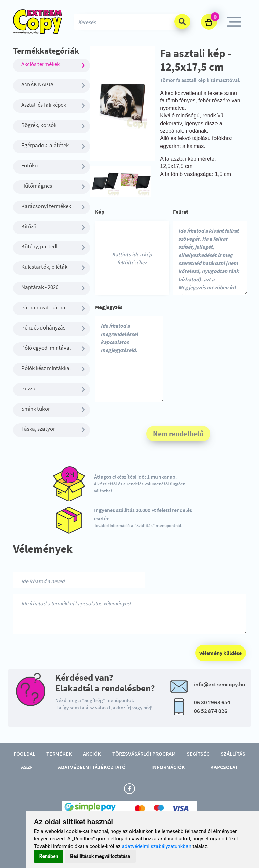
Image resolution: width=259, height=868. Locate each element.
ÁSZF (27, 767)
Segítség (198, 754)
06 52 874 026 (211, 711)
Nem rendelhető (178, 434)
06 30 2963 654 (212, 702)
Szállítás (233, 754)
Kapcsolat (224, 767)
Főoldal (24, 754)
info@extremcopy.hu (220, 684)
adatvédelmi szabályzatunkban (157, 846)
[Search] (129, 22)
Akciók (92, 754)
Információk (168, 767)
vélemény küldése (221, 653)
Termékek (59, 754)
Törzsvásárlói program (144, 754)
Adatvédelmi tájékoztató (92, 767)
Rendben (49, 856)
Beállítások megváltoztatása (100, 856)
